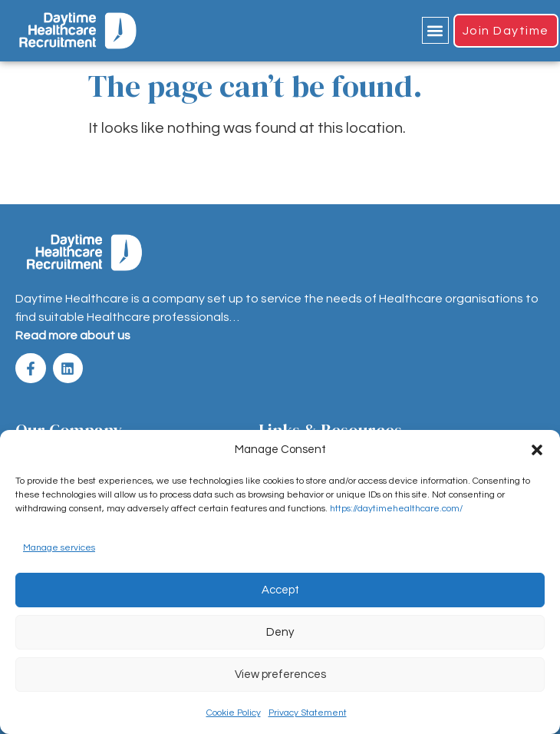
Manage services (59, 548)
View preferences (280, 674)
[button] (537, 450)
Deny (280, 632)
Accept (280, 590)
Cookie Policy (234, 713)
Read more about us (73, 336)
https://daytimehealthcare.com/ (396, 509)
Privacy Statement (308, 713)
